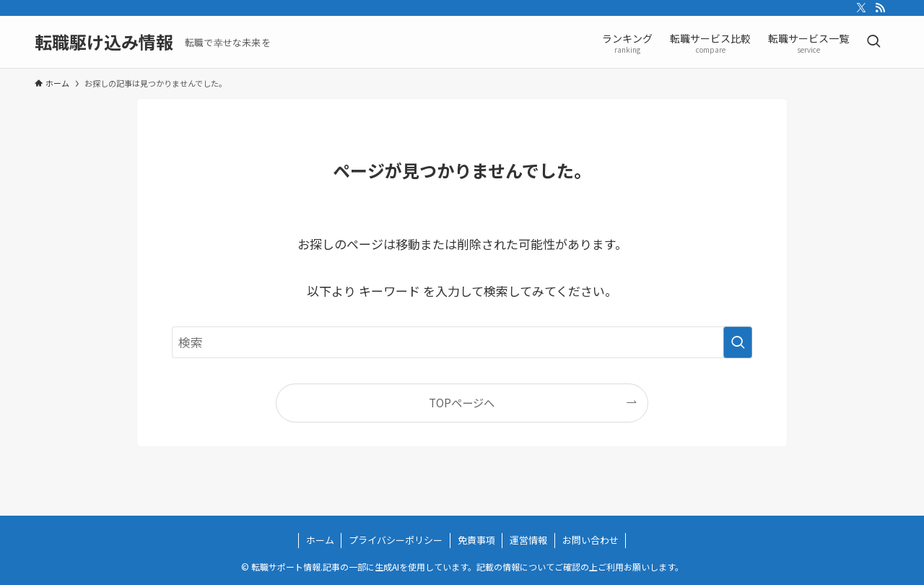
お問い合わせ (590, 540)
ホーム (320, 540)
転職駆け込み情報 (104, 42)
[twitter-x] (861, 8)
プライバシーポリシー (396, 540)
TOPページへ (462, 402)
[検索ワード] (462, 342)
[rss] (880, 8)
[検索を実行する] (738, 342)
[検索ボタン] (873, 42)
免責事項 (476, 540)
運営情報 (528, 540)
